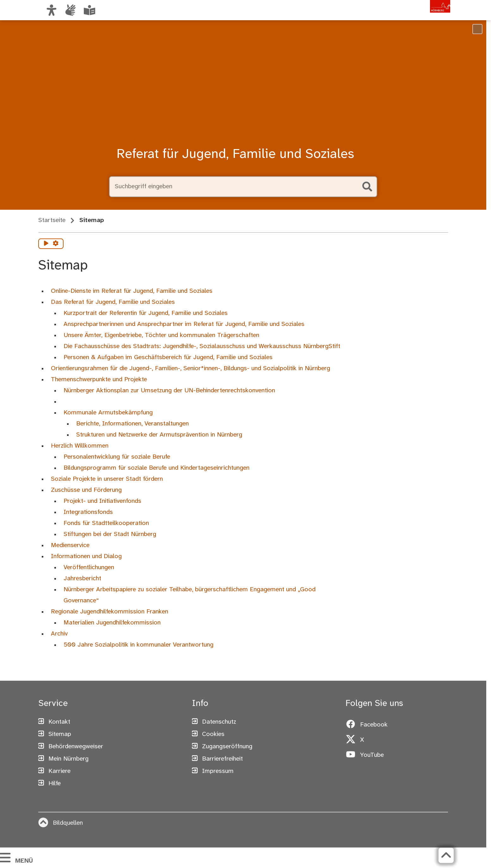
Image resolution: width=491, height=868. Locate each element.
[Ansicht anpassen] (52, 10)
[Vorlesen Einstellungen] (56, 244)
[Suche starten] (367, 187)
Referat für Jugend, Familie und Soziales (235, 154)
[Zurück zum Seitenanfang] (443, 855)
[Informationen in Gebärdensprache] (71, 10)
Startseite (52, 220)
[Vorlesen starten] (46, 244)
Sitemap (92, 220)
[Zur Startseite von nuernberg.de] (424, 17)
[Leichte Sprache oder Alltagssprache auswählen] (89, 10)
